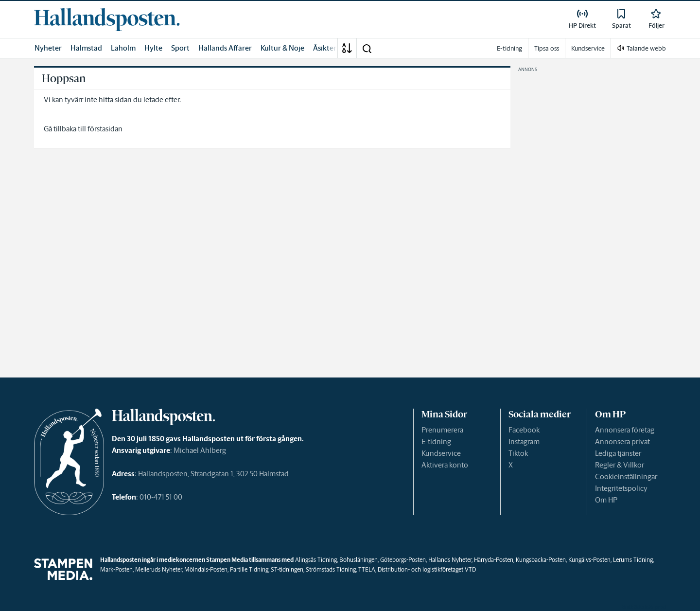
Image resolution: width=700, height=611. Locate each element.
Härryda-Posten (494, 560)
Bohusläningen (359, 560)
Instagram (524, 441)
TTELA (367, 569)
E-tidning (436, 441)
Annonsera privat (622, 441)
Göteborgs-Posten (403, 560)
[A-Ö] (347, 48)
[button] (367, 48)
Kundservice (441, 453)
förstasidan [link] (105, 129)
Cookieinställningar (626, 476)
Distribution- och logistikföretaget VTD (427, 569)
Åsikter (325, 48)
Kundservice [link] (588, 48)
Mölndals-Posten (206, 569)
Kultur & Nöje (282, 48)
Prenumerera (442, 430)
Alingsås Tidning (316, 560)
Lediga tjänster (618, 453)
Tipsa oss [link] (547, 48)
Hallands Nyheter (450, 560)
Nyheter (48, 48)
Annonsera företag (625, 430)
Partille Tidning (249, 569)
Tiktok (518, 453)
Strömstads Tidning (331, 569)
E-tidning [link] (509, 48)
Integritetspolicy (621, 488)
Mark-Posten (116, 569)
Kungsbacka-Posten (541, 560)
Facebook (524, 430)
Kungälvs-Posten (589, 560)
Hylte (153, 48)
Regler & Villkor (620, 465)
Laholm (123, 48)
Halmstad (86, 48)
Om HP (606, 500)
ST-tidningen (287, 569)
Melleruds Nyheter (158, 569)
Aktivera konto (445, 465)
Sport (180, 48)
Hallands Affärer (225, 48)
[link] (107, 19)
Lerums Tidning (633, 560)
